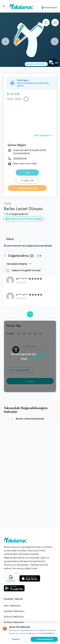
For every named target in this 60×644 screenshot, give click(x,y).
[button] (55, 41)
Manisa (8, 203)
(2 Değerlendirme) (18, 214)
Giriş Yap (43, 354)
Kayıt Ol (34, 358)
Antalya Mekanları (14, 622)
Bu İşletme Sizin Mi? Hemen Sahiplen (24, 219)
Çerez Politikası (47, 633)
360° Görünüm (43, 136)
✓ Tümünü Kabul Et (44, 639)
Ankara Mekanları (14, 617)
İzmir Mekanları (12, 606)
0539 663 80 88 (20, 158)
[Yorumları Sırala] (18, 264)
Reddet (16, 639)
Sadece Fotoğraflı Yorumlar (22, 270)
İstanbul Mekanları (14, 611)
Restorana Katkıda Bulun (36, 64)
